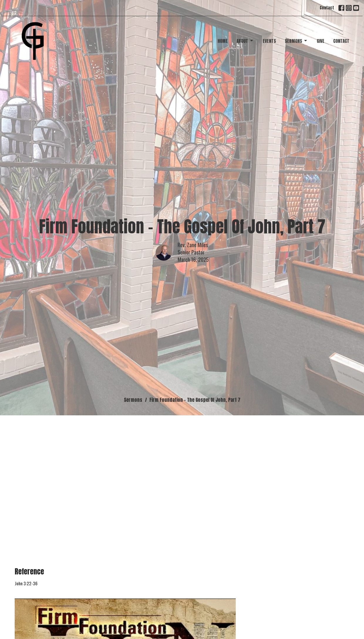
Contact (327, 8)
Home (223, 41)
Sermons (296, 41)
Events (269, 41)
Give (321, 41)
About (245, 41)
